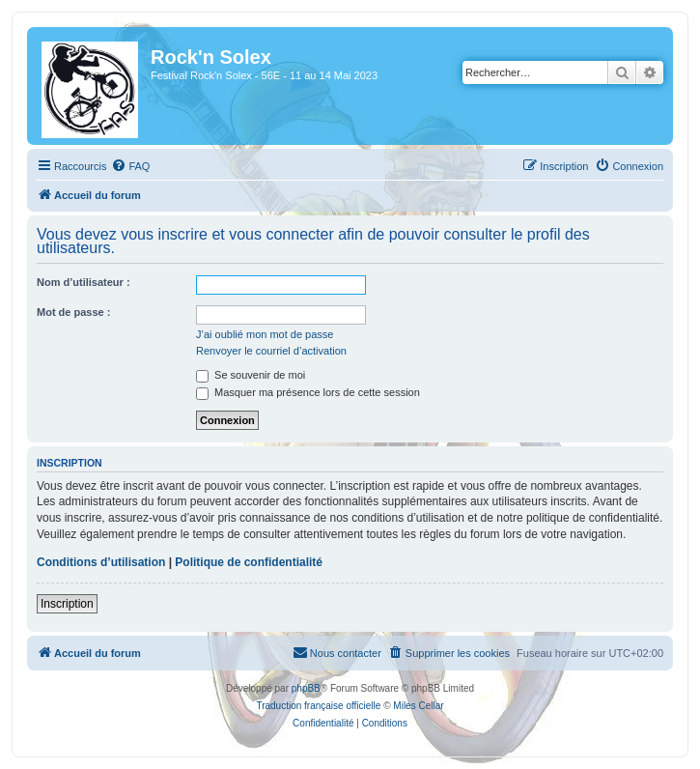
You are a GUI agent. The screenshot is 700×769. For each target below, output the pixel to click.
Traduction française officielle (318, 706)
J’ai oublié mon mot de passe (265, 334)
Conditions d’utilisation (101, 562)
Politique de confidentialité (249, 562)
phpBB (306, 688)
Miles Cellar (418, 706)
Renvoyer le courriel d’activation (271, 351)
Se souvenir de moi (251, 375)
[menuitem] (130, 166)
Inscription (67, 604)
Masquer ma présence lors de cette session (308, 392)
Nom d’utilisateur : (84, 282)
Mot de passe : (73, 312)
